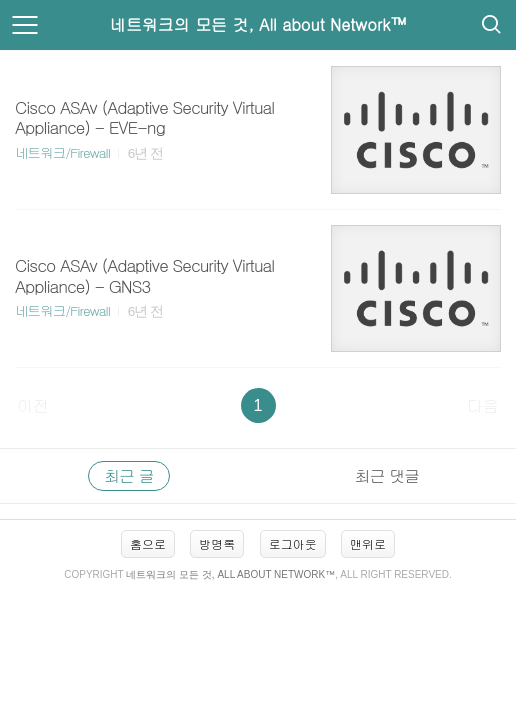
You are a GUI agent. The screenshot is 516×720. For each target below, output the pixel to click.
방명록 (217, 543)
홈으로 (148, 543)
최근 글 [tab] (128, 475)
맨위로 (368, 543)
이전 (33, 405)
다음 (483, 405)
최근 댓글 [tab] (387, 475)
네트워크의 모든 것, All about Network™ (258, 24)
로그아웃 (293, 543)
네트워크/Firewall (62, 152)
